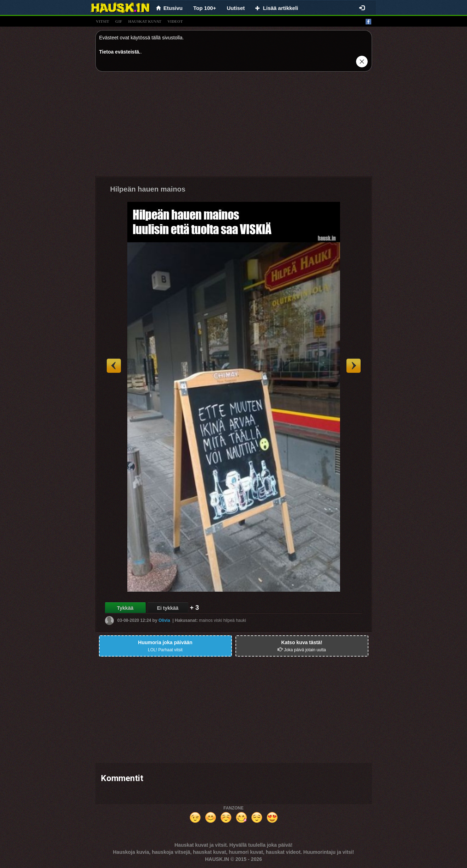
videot (175, 21)
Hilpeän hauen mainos (148, 189)
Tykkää (125, 608)
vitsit (103, 21)
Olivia (164, 620)
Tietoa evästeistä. (120, 52)
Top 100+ (205, 8)
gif (119, 21)
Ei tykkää (168, 608)
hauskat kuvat (145, 21)
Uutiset (236, 8)
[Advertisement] (234, 127)
